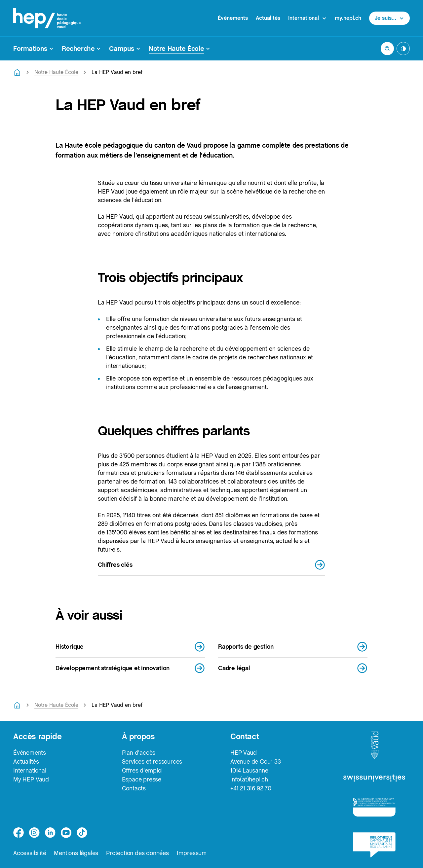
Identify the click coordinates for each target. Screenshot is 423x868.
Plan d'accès (139, 753)
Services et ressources (152, 761)
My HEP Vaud (31, 779)
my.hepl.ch (348, 18)
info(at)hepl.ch (249, 779)
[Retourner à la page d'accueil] (17, 72)
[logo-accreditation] (374, 807)
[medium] (66, 833)
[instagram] (34, 833)
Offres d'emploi (142, 770)
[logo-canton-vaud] (374, 745)
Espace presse (142, 779)
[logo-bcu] (374, 845)
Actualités (268, 18)
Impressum (192, 853)
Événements (233, 18)
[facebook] (19, 833)
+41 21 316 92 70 (251, 788)
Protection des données (137, 853)
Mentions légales (76, 853)
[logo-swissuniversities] (374, 778)
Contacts (134, 788)
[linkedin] (50, 833)
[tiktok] (82, 833)
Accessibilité (30, 853)
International (30, 770)
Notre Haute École (56, 72)
